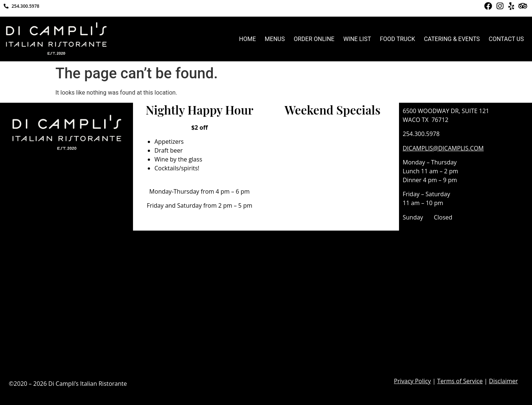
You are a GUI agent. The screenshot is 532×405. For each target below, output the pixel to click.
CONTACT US (506, 39)
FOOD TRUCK (397, 39)
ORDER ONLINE (314, 39)
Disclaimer (504, 381)
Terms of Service (460, 381)
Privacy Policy (412, 381)
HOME (247, 39)
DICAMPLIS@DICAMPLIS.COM (443, 148)
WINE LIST (357, 39)
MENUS (275, 39)
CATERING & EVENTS (452, 39)
